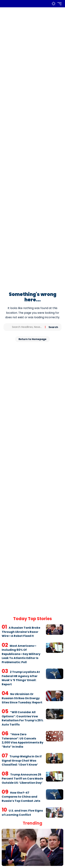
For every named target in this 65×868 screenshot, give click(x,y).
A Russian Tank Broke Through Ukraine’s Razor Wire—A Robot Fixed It (21, 632)
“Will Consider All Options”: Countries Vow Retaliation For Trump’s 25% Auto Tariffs (22, 718)
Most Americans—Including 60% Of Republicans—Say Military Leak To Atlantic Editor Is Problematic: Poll (21, 654)
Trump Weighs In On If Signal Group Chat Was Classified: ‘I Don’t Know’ (22, 761)
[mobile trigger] (59, 4)
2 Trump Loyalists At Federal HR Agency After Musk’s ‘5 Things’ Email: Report (21, 678)
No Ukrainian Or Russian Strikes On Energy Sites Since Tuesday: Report (22, 698)
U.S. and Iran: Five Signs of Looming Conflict (22, 813)
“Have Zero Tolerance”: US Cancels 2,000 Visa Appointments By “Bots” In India (23, 740)
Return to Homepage (32, 339)
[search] (46, 4)
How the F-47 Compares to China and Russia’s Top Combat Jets (21, 797)
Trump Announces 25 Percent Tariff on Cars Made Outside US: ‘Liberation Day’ (22, 779)
